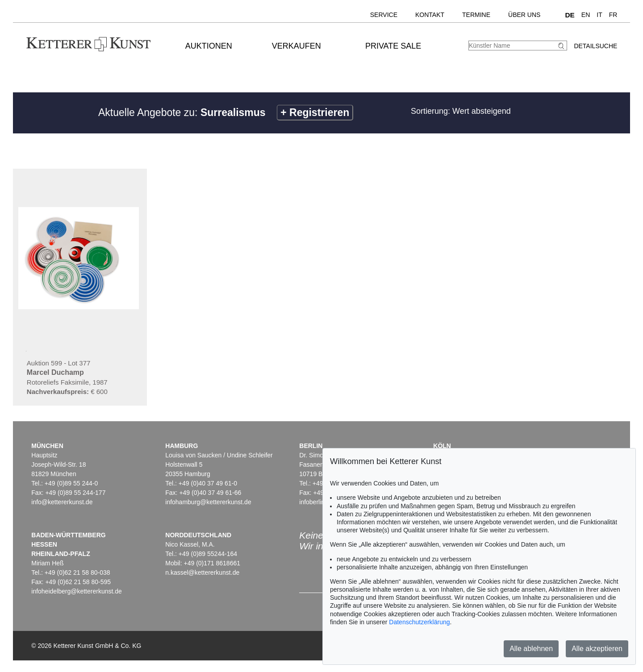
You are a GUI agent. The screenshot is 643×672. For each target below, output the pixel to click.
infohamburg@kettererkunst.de (208, 502)
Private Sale (393, 46)
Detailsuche (595, 46)
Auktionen (209, 46)
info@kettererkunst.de (62, 502)
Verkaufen (296, 46)
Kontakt (430, 15)
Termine (476, 15)
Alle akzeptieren (597, 649)
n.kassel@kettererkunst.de (202, 572)
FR (613, 15)
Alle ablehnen (531, 649)
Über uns (524, 15)
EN (586, 15)
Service (384, 15)
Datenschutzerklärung (419, 622)
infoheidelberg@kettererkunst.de (77, 591)
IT (599, 15)
